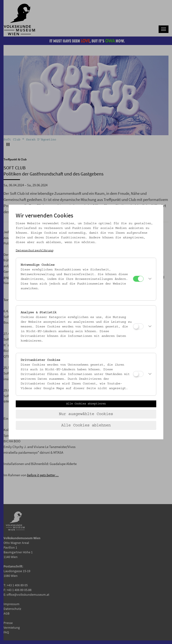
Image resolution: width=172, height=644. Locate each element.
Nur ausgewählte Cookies (86, 414)
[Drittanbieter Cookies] (138, 374)
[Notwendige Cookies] (138, 279)
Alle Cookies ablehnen (86, 425)
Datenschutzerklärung (35, 251)
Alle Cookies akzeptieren (86, 404)
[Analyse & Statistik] (138, 326)
